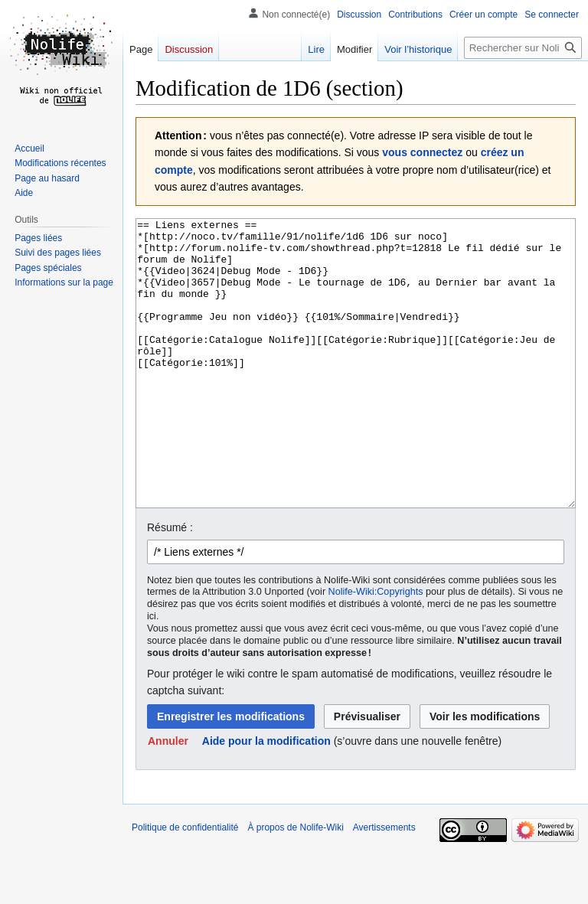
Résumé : (170, 585)
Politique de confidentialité (185, 885)
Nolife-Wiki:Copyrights (376, 649)
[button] (168, 798)
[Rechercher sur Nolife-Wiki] (523, 48)
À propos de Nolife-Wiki (295, 885)
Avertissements (384, 885)
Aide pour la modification (266, 798)
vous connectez (422, 152)
